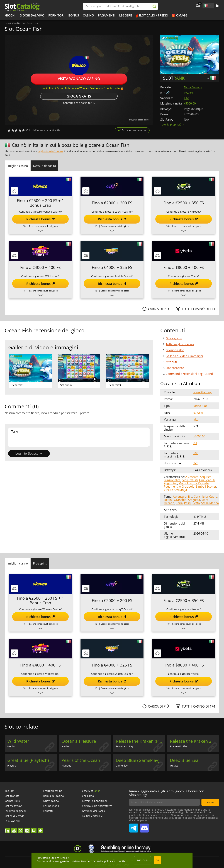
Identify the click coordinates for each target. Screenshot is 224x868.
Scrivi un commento (134, 130)
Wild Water (18, 741)
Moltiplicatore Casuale (194, 483)
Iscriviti (210, 802)
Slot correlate (175, 368)
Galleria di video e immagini (184, 356)
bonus (74, 15)
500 (196, 453)
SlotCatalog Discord (144, 827)
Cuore (213, 497)
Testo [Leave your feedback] (79, 437)
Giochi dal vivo (32, 15)
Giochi (10, 15)
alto (187, 98)
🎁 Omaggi (180, 15)
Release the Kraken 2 (191, 741)
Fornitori (56, 15)
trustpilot (40, 829)
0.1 (195, 443)
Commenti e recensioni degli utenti (189, 374)
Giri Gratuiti (190, 480)
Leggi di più (143, 860)
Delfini (168, 500)
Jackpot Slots (12, 801)
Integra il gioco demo (139, 120)
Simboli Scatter (206, 487)
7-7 (195, 463)
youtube (14, 829)
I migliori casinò (53, 791)
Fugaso (174, 766)
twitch (34, 829)
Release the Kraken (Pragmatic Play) (140, 741)
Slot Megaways (14, 806)
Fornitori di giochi (15, 811)
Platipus (66, 766)
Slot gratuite (12, 796)
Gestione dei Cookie (94, 811)
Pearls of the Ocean (81, 760)
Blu (190, 497)
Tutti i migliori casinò (180, 344)
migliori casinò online (50, 151)
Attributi (171, 362)
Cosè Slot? (91, 791)
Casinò (88, 15)
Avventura (180, 497)
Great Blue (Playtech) (28, 760)
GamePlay (122, 766)
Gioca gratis (79, 96)
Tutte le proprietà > (172, 124)
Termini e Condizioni (94, 801)
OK (157, 860)
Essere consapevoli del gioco (43, 226)
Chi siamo (88, 796)
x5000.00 (190, 103)
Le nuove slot (13, 821)
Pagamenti (107, 15)
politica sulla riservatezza (97, 806)
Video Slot (200, 406)
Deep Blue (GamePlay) (138, 760)
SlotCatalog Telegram (134, 827)
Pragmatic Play (125, 746)
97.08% (189, 93)
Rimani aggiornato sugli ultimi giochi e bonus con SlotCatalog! (167, 793)
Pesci (188, 503)
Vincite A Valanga (175, 490)
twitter (21, 829)
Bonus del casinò (53, 796)
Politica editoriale (92, 816)
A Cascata (192, 477)
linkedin (7, 829)
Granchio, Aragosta (187, 500)
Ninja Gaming (193, 87)
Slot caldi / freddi (153, 15)
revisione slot (175, 350)
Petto (196, 503)
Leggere (126, 15)
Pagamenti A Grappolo (179, 487)
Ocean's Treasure (79, 741)
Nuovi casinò (51, 801)
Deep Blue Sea (184, 760)
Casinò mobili (51, 806)
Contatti (48, 811)
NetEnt (11, 746)
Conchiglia (201, 497)
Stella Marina (210, 503)
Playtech (12, 766)
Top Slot (9, 791)
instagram (27, 829)
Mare (205, 500)
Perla (179, 503)
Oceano (169, 503)
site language (205, 5)
